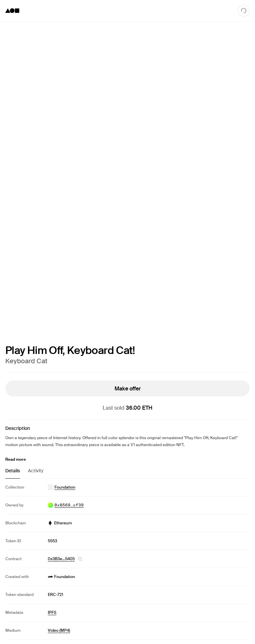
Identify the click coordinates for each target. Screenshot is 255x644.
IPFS (52, 613)
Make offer (128, 388)
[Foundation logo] (12, 11)
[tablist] (127, 473)
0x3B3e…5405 (61, 559)
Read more (16, 459)
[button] (80, 559)
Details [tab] (13, 471)
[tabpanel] (127, 559)
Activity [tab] (36, 471)
